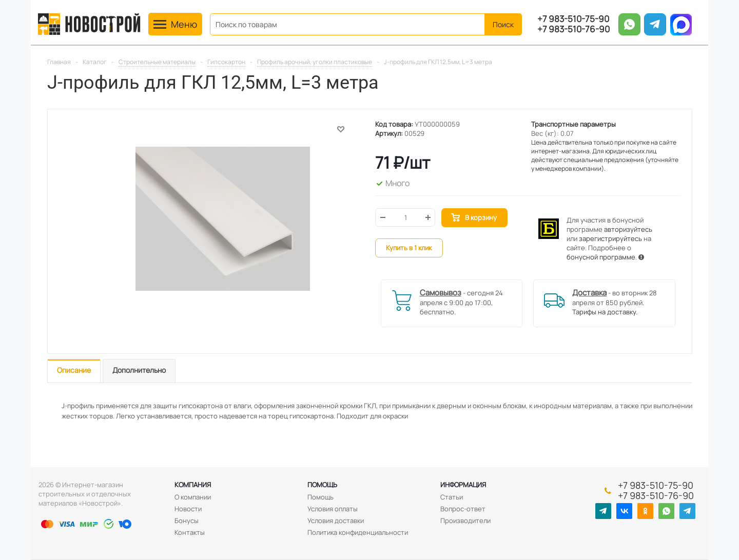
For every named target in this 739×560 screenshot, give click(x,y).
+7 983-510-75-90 (573, 19)
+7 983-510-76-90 (573, 29)
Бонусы (187, 521)
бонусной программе (601, 257)
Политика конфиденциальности (358, 532)
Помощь (322, 485)
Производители (465, 521)
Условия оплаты (333, 509)
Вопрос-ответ (463, 509)
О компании (193, 497)
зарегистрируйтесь (610, 238)
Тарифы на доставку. (605, 312)
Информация (463, 485)
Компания (193, 485)
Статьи (452, 497)
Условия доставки (336, 521)
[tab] (74, 371)
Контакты (190, 532)
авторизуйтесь (628, 229)
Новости (188, 509)
